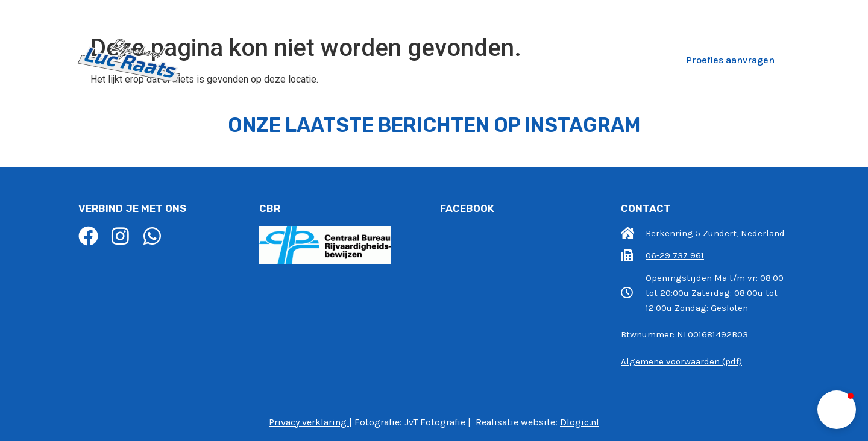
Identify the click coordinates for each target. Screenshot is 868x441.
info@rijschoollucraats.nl (634, 14)
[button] (837, 410)
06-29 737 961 (762, 14)
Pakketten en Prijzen (471, 60)
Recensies (568, 60)
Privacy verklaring (308, 422)
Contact (633, 60)
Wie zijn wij (371, 60)
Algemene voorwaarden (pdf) (681, 361)
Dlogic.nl (580, 422)
